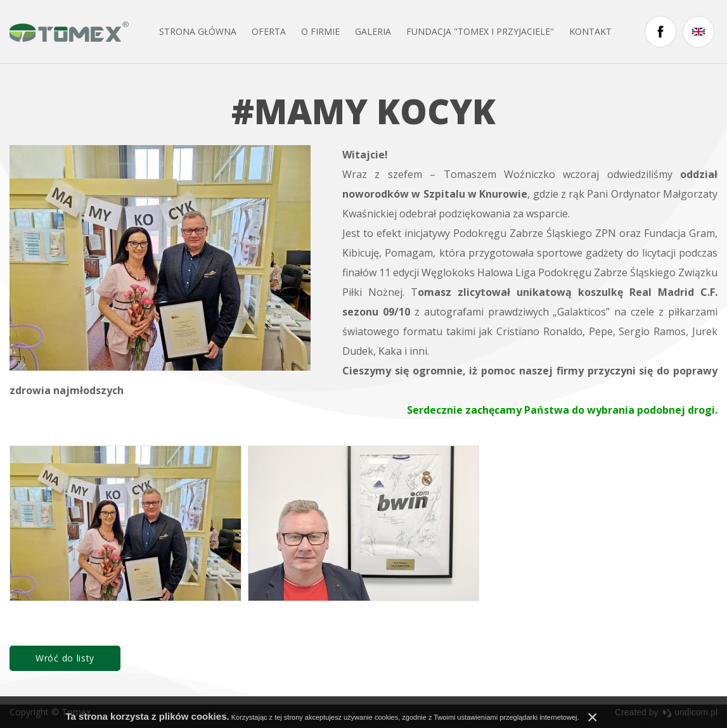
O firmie (320, 31)
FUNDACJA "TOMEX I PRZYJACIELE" (480, 31)
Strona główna (198, 31)
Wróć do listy (65, 658)
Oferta (269, 31)
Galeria (373, 31)
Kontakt (590, 31)
